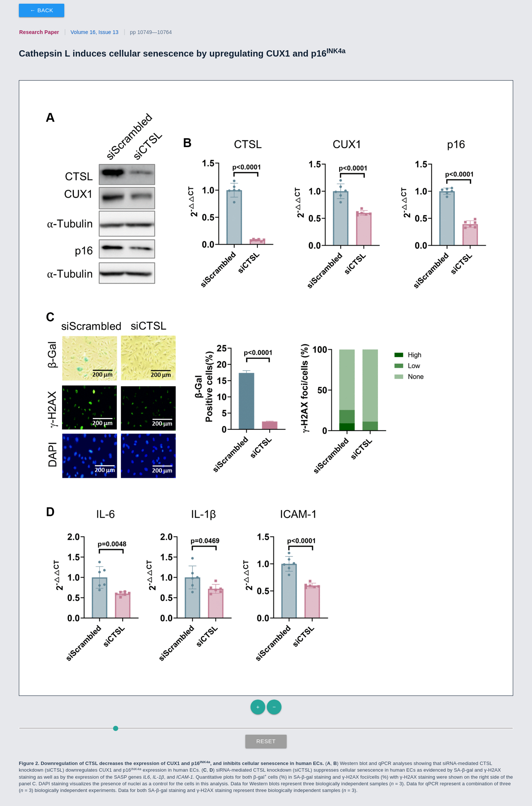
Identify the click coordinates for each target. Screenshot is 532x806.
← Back (42, 10)
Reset (266, 741)
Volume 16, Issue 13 (95, 32)
